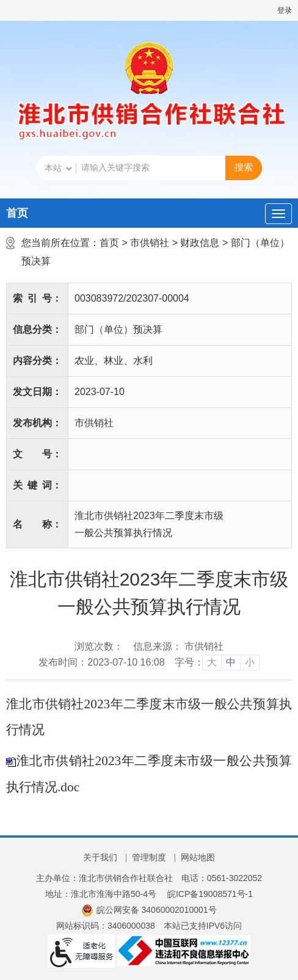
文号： (37, 454)
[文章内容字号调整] (217, 662)
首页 (17, 213)
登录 (285, 10)
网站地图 (198, 857)
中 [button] (231, 662)
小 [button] (250, 662)
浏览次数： (99, 646)
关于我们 (100, 857)
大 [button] (212, 662)
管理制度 (149, 857)
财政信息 (200, 243)
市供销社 (150, 243)
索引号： (37, 298)
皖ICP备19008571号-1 (210, 894)
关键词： (37, 485)
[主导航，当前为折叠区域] (278, 214)
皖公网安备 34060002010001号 (149, 910)
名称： (37, 524)
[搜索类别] (58, 169)
